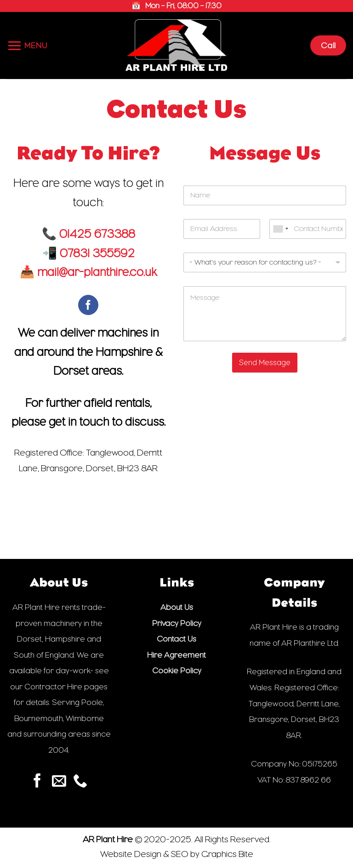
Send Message (265, 363)
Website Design (131, 854)
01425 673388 (97, 234)
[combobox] (280, 229)
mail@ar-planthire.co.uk (97, 272)
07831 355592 (97, 253)
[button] (27, 45)
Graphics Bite (227, 854)
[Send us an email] (59, 782)
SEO (180, 854)
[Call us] (80, 782)
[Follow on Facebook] (88, 305)
